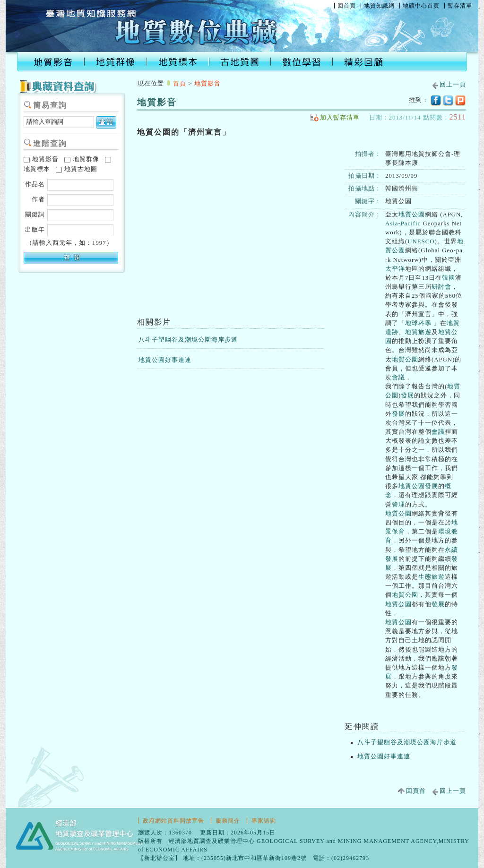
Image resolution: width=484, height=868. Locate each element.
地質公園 (412, 215)
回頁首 (416, 791)
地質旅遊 (418, 332)
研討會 (441, 287)
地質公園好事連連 (165, 360)
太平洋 (395, 269)
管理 (398, 505)
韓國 (449, 278)
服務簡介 (228, 821)
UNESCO (421, 241)
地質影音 (41, 159)
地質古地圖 (77, 169)
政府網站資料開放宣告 (173, 821)
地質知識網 (379, 6)
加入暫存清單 (340, 118)
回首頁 (347, 6)
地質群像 (82, 159)
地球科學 (418, 323)
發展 (407, 395)
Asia (392, 223)
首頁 (180, 84)
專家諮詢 (264, 821)
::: (140, 74)
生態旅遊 (432, 577)
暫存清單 (460, 6)
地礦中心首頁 (421, 6)
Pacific (411, 223)
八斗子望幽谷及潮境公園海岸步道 (188, 340)
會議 (398, 378)
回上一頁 (453, 85)
